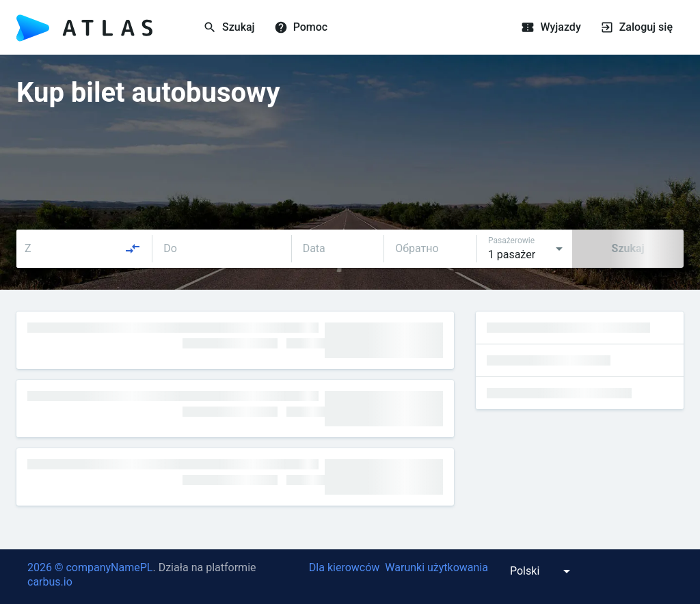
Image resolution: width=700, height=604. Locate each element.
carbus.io (50, 582)
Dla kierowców (344, 567)
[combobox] (83, 249)
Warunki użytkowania (436, 567)
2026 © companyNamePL (90, 567)
